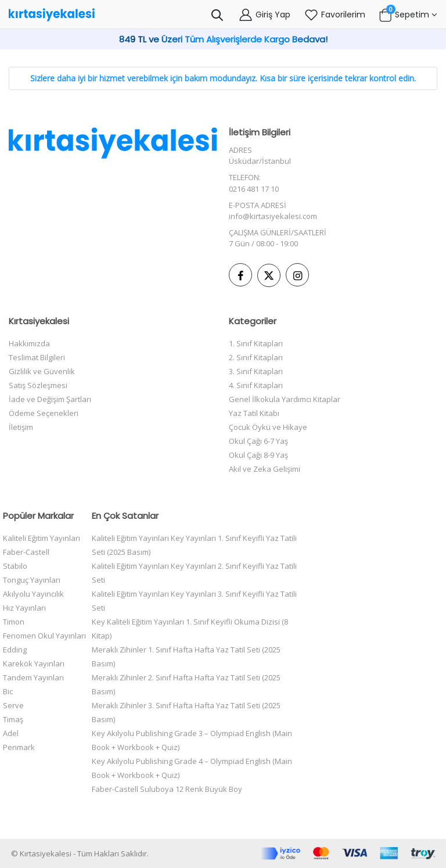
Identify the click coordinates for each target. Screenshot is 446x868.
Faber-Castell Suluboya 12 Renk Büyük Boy (167, 789)
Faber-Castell (26, 552)
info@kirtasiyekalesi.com (273, 216)
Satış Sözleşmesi (38, 385)
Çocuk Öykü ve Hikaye (268, 427)
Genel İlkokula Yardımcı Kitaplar (285, 399)
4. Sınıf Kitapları (256, 385)
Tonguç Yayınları (32, 580)
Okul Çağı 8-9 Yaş (258, 455)
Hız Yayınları (24, 608)
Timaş (13, 719)
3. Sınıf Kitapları (256, 371)
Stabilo (15, 566)
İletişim (21, 427)
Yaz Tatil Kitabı (254, 413)
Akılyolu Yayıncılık (33, 594)
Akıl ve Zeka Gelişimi (265, 469)
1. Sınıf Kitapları (256, 343)
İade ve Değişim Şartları (50, 399)
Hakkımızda (29, 343)
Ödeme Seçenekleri (44, 413)
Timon (14, 622)
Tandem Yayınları (33, 677)
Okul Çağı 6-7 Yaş (258, 441)
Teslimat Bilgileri (37, 357)
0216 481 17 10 (254, 189)
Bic (8, 691)
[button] (217, 17)
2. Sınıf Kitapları (256, 357)
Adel (11, 733)
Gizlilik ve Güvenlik (42, 371)
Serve (13, 705)
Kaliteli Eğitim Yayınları (42, 538)
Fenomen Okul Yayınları (44, 636)
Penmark (19, 747)
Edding (15, 650)
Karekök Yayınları (34, 663)
